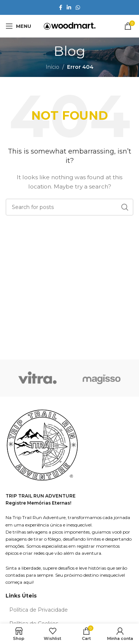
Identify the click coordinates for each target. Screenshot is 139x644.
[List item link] (69, 610)
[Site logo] (70, 26)
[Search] (69, 207)
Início (52, 67)
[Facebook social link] (61, 8)
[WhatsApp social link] (78, 8)
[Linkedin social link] (69, 8)
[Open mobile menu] (18, 26)
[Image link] (43, 446)
